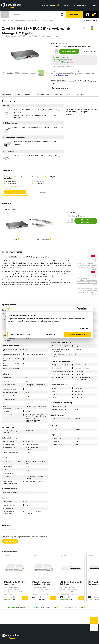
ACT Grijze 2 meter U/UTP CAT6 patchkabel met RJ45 (34, 156)
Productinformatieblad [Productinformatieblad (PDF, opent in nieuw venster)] (60, 88)
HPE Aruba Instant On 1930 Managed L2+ (15, 583)
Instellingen (84, 328)
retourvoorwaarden (61, 76)
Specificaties (57, 94)
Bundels (28, 94)
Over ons (66, 5)
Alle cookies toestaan (78, 334)
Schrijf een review (10, 541)
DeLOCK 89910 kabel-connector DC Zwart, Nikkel (33, 127)
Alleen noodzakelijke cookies (21, 334)
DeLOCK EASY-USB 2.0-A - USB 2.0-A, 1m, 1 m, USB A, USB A (33, 111)
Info (25, 598)
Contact (93, 5)
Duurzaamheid (78, 5)
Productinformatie (42, 94)
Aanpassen (50, 334)
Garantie (18, 94)
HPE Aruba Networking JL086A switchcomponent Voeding (32, 143)
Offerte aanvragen (89, 51)
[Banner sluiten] (91, 309)
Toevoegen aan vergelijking (62, 66)
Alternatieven (80, 94)
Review (68, 94)
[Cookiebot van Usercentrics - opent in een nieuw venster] (78, 309)
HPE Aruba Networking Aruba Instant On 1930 (41, 583)
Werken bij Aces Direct (49, 5)
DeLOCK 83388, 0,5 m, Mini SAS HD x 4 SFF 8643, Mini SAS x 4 (32, 117)
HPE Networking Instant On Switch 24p (71, 583)
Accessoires (7, 94)
